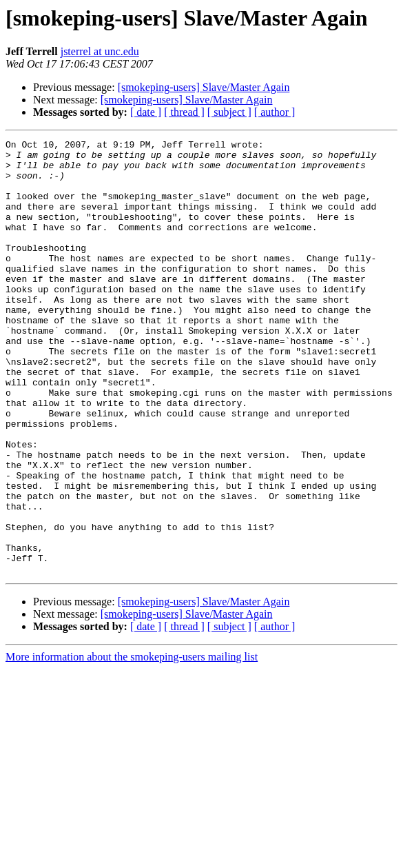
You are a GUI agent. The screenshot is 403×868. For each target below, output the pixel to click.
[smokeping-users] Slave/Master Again (204, 87)
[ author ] (275, 112)
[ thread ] (184, 112)
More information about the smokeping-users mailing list (132, 744)
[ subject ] (229, 112)
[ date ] (146, 112)
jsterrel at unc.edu (100, 51)
